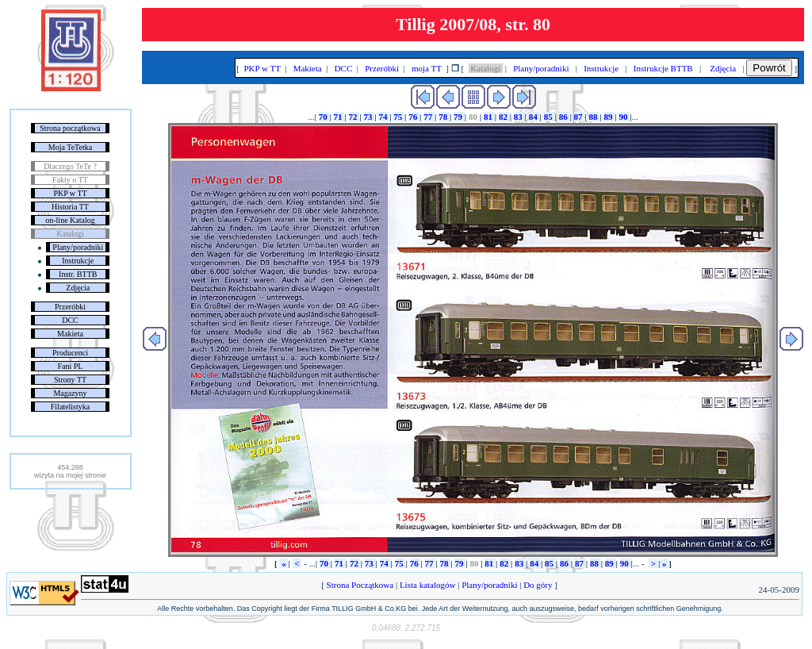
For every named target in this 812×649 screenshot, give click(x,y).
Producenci (70, 353)
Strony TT (70, 380)
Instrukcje (78, 261)
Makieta (70, 334)
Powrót (769, 68)
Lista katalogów (427, 585)
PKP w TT (70, 193)
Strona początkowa (70, 128)
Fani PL (71, 366)
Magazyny (70, 393)
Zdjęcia (78, 288)
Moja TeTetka (70, 147)
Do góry (538, 585)
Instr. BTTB (78, 274)
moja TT (426, 68)
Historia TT (70, 207)
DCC (70, 320)
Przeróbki (70, 307)
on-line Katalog (70, 220)
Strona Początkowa (360, 585)
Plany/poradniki (78, 247)
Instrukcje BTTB (663, 68)
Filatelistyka (70, 407)
